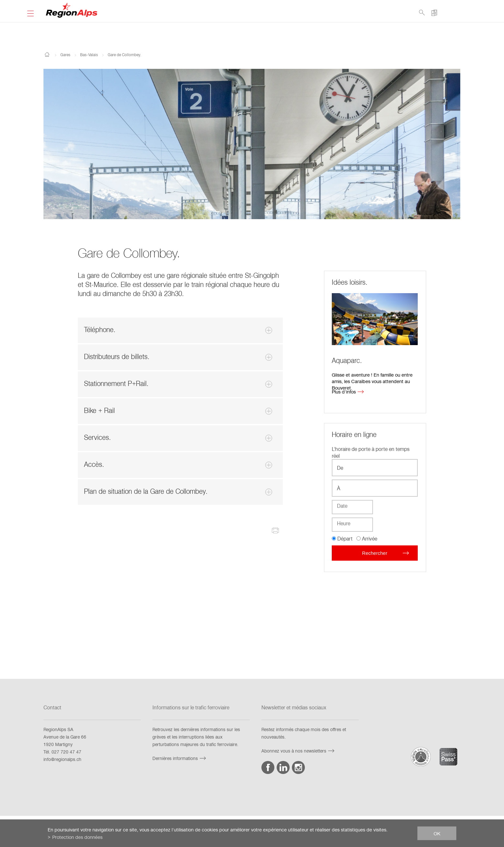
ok (437, 833)
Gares (65, 55)
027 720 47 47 (66, 752)
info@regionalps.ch (62, 759)
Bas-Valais (89, 55)
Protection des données (77, 837)
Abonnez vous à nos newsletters (299, 751)
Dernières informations (180, 758)
